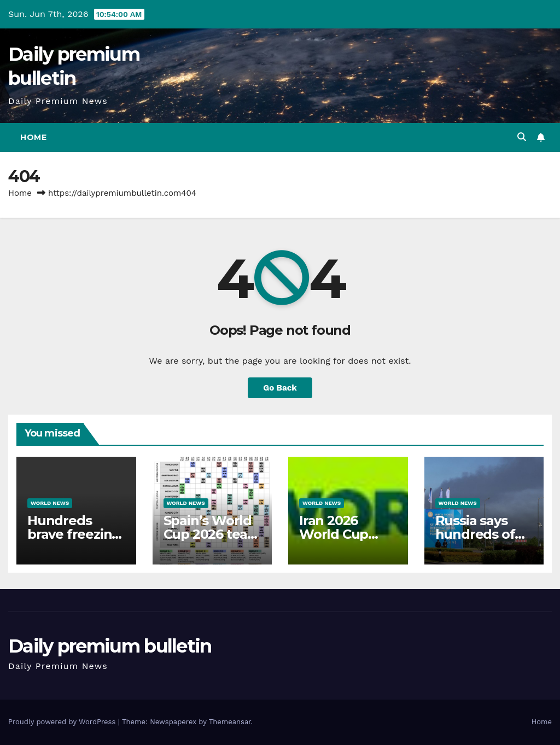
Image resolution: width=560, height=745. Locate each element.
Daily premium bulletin (110, 646)
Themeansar (230, 722)
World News (50, 503)
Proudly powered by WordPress (63, 722)
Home (33, 137)
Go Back (280, 388)
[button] (522, 137)
